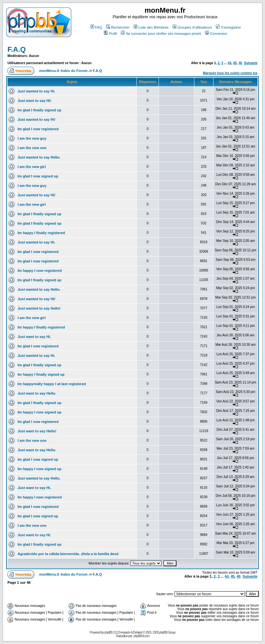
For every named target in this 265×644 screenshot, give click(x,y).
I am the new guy (32, 138)
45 (235, 63)
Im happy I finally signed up (41, 374)
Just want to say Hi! (34, 101)
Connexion (216, 34)
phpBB (108, 632)
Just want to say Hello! (37, 431)
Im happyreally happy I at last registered (52, 384)
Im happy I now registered (40, 271)
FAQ (96, 27)
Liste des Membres (151, 27)
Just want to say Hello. (37, 393)
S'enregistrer (228, 27)
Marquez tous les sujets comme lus (230, 73)
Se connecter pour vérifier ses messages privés (161, 34)
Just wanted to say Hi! (36, 119)
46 (240, 63)
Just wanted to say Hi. (36, 91)
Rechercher (118, 27)
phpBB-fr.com (141, 636)
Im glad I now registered (38, 129)
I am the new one (32, 148)
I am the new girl (32, 167)
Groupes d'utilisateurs (192, 27)
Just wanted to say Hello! (39, 308)
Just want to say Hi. (34, 337)
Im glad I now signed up (38, 176)
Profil (110, 34)
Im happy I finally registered (41, 233)
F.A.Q (17, 49)
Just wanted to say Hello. (39, 157)
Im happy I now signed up (39, 412)
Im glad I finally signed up (39, 110)
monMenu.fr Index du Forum (63, 71)
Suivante (251, 63)
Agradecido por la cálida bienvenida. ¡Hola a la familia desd (68, 554)
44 (229, 63)
